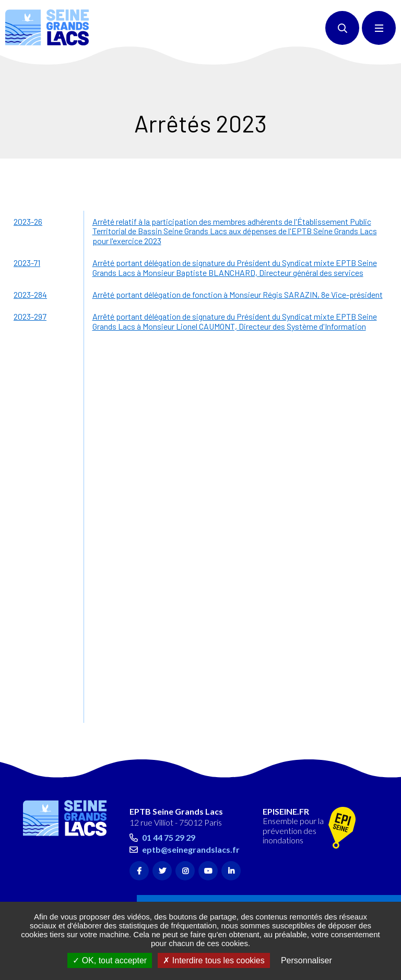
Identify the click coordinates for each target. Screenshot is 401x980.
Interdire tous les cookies (214, 960)
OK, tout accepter (110, 960)
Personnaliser (306, 960)
